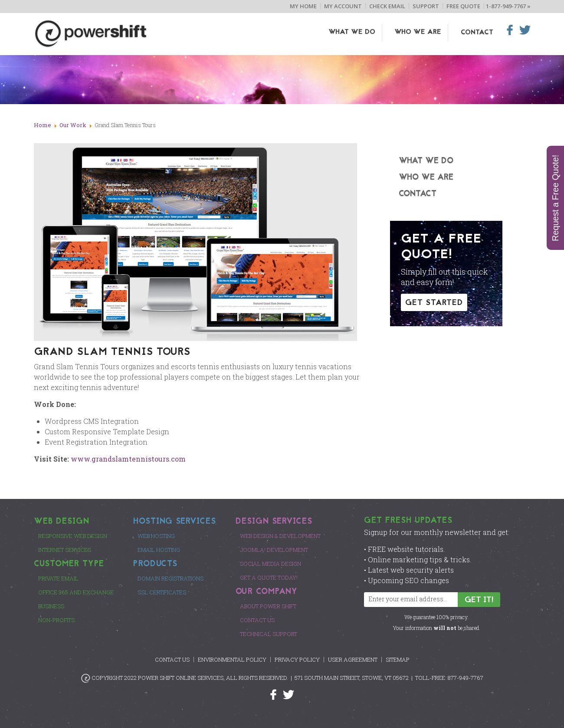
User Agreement (353, 659)
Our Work (73, 125)
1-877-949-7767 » (508, 6)
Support (426, 6)
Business (51, 606)
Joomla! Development (274, 550)
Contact (477, 33)
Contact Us (257, 620)
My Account (343, 6)
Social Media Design (271, 564)
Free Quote (463, 6)
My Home (303, 6)
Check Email (387, 6)
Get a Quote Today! (269, 577)
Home (43, 125)
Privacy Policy (297, 659)
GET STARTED (434, 303)
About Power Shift (268, 606)
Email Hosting (159, 550)
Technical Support (269, 634)
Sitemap (398, 659)
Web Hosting (156, 536)
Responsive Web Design (73, 536)
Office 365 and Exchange (76, 592)
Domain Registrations (171, 578)
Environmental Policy (232, 659)
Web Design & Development (280, 536)
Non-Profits (56, 620)
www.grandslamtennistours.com (128, 459)
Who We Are (421, 33)
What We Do (358, 33)
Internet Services (65, 550)
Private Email (58, 578)
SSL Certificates (162, 592)
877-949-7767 (466, 678)
